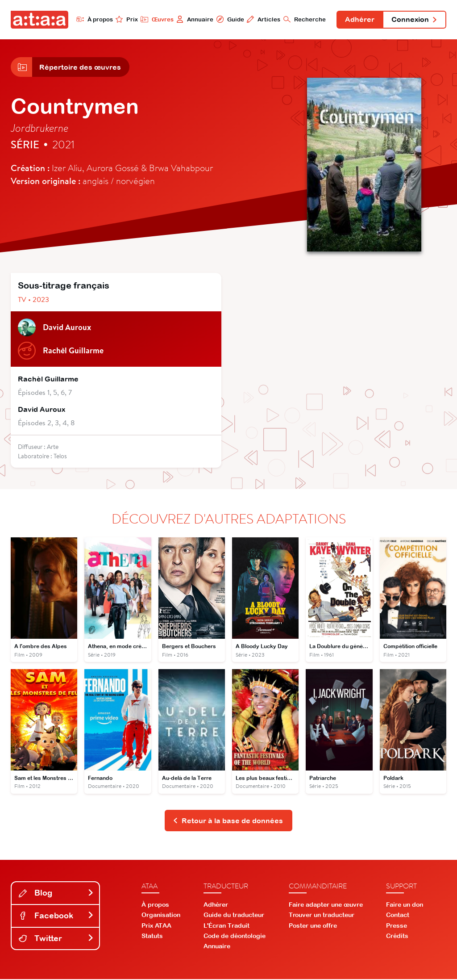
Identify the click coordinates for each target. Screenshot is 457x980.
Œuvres (156, 19)
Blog (56, 894)
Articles (263, 19)
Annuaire (194, 19)
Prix (126, 19)
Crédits (397, 936)
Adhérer (359, 20)
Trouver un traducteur (322, 916)
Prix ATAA (156, 926)
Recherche (304, 19)
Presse (397, 926)
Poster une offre (313, 926)
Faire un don (405, 905)
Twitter (56, 939)
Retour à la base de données (228, 821)
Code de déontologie (235, 936)
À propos (93, 19)
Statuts (152, 936)
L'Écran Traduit (226, 926)
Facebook (56, 916)
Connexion (414, 20)
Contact (398, 916)
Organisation (161, 916)
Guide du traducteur (234, 916)
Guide (229, 19)
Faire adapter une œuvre (326, 905)
